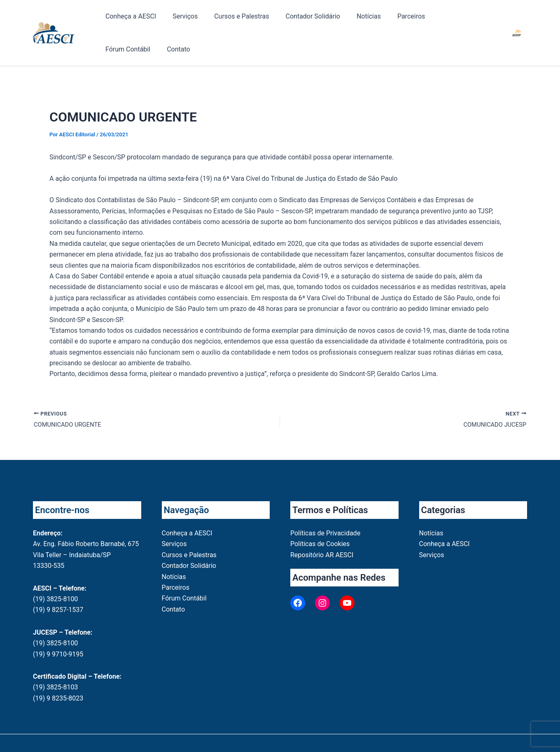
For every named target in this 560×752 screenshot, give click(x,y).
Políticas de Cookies (320, 521)
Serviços (173, 20)
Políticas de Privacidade (325, 510)
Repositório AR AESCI (322, 531)
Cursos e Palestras (221, 20)
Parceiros (366, 20)
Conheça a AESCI (127, 20)
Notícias (332, 20)
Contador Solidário (284, 20)
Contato (453, 20)
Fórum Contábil (410, 20)
